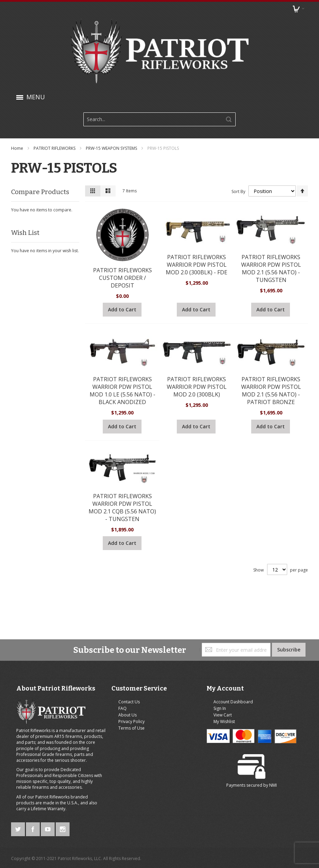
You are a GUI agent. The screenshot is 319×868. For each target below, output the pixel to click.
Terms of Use (110, 691)
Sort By (238, 191)
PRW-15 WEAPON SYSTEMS (112, 148)
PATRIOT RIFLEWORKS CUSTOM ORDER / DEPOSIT (122, 277)
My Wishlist (180, 684)
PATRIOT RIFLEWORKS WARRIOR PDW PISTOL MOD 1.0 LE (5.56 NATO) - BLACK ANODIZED (122, 390)
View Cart (178, 678)
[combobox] (159, 119)
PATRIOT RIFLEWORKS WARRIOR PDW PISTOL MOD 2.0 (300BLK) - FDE (197, 264)
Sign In (175, 671)
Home (18, 148)
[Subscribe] (288, 612)
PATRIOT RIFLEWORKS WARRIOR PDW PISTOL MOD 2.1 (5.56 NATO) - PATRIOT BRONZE (270, 390)
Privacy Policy (110, 684)
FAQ (101, 671)
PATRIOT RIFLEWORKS (55, 148)
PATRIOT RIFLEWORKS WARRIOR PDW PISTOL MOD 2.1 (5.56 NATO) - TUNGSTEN (270, 268)
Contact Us (108, 664)
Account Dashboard (189, 664)
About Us (106, 678)
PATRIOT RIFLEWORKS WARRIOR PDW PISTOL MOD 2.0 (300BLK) (196, 386)
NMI (290, 697)
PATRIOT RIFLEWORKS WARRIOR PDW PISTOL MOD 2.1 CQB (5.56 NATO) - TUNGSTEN (123, 507)
